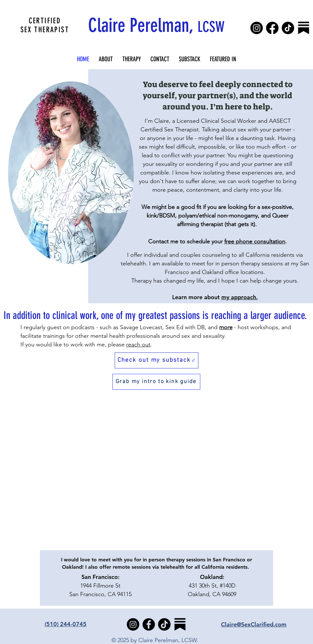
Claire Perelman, (156, 25)
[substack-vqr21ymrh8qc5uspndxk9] (304, 28)
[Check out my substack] (156, 360)
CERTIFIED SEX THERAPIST (45, 25)
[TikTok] (288, 28)
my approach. (240, 297)
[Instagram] (257, 28)
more (226, 327)
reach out (138, 344)
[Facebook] (272, 28)
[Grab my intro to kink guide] (156, 382)
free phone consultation (255, 241)
